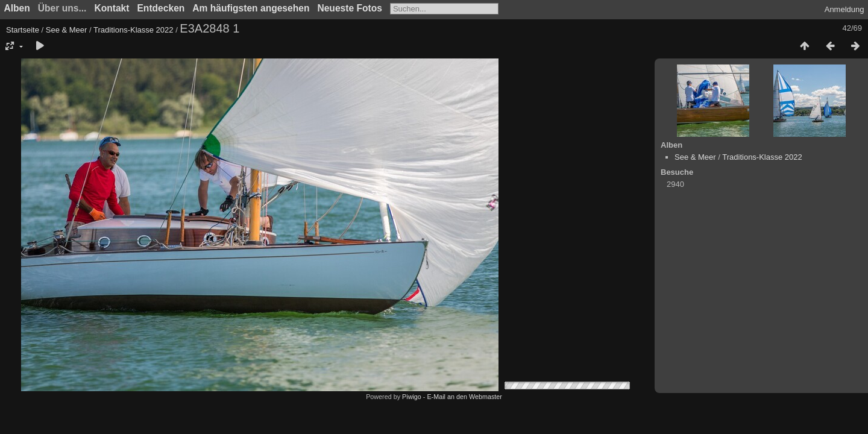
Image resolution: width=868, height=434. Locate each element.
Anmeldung (844, 9)
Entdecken (161, 8)
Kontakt (112, 8)
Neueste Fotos (349, 8)
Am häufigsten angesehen (251, 8)
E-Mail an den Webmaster (464, 397)
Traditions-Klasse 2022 (133, 30)
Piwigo (412, 397)
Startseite (23, 30)
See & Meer (67, 30)
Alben (17, 8)
